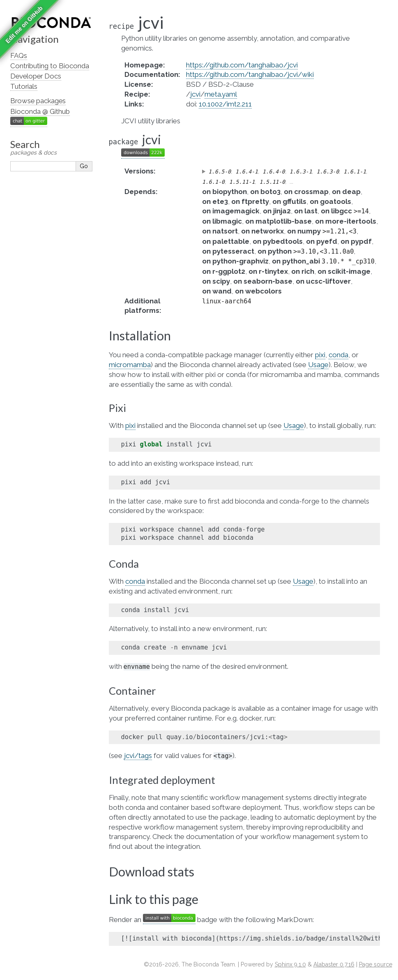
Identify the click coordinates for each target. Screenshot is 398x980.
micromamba (130, 365)
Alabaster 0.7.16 (334, 964)
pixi (320, 355)
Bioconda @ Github (40, 111)
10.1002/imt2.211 (225, 104)
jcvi (195, 94)
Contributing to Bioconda (50, 66)
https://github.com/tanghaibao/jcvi (242, 65)
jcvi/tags (138, 756)
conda (338, 355)
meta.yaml (221, 94)
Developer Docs (36, 76)
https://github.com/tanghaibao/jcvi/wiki (250, 74)
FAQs (19, 55)
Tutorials (24, 86)
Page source (376, 964)
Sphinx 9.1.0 (290, 964)
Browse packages (38, 101)
